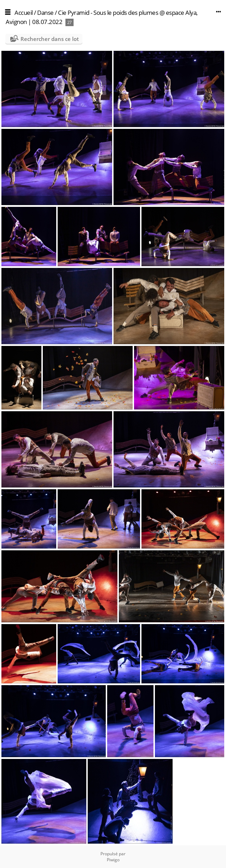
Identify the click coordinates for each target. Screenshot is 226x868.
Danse (45, 13)
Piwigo (113, 860)
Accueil (24, 13)
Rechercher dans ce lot (50, 39)
